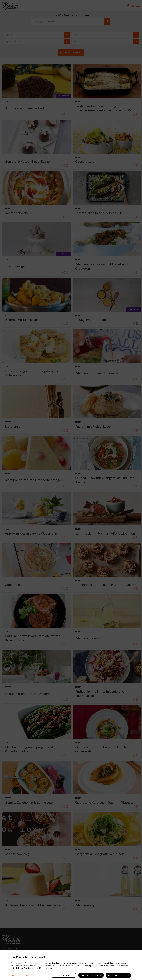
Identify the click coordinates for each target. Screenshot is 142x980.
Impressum (29, 976)
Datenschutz (17, 976)
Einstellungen (64, 975)
